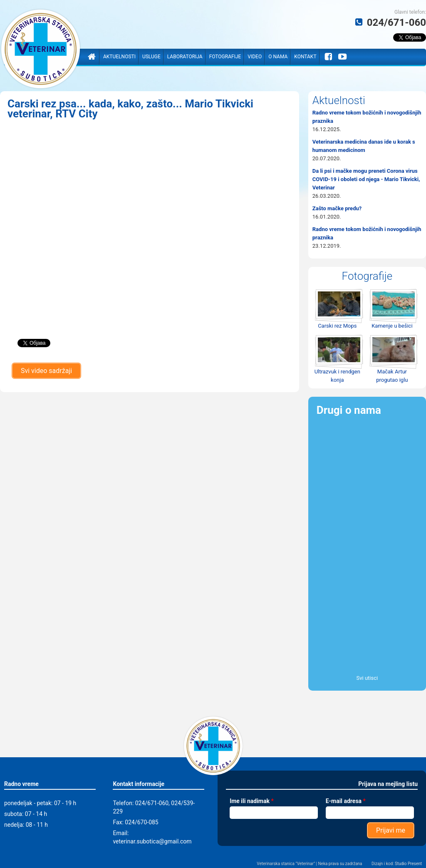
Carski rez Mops (337, 326)
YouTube (343, 57)
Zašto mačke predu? (337, 208)
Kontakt (305, 57)
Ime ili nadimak (252, 801)
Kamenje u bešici (392, 326)
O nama (278, 57)
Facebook (328, 57)
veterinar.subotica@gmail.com (152, 841)
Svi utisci (367, 678)
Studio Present (408, 864)
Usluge (151, 57)
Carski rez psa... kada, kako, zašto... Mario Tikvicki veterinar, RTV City (130, 109)
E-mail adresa (346, 801)
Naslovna (92, 57)
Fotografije (225, 57)
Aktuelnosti (119, 57)
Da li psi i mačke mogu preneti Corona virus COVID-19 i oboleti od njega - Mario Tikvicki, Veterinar (366, 179)
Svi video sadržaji (46, 371)
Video (255, 57)
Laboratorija (185, 57)
